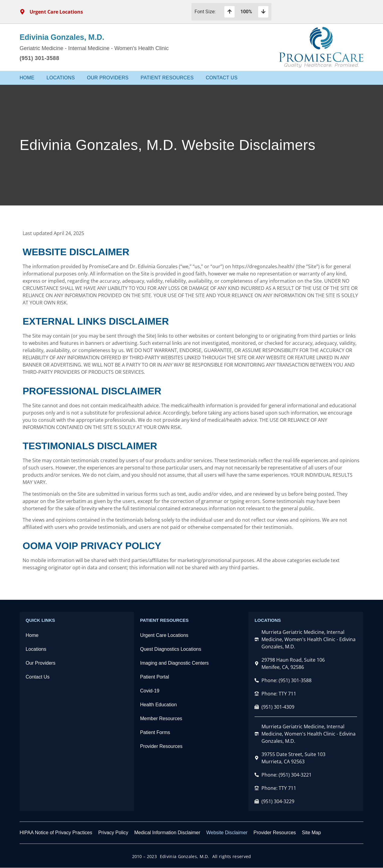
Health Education (158, 705)
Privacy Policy (113, 833)
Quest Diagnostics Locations (171, 649)
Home (27, 78)
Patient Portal (154, 677)
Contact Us (222, 78)
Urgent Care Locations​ (164, 635)
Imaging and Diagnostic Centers (174, 663)
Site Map (311, 833)
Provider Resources (161, 746)
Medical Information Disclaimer (167, 833)
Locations (61, 78)
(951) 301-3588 (40, 58)
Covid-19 (150, 691)
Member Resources (161, 719)
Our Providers (108, 78)
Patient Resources (167, 78)
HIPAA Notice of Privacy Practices (56, 833)
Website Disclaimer (227, 833)
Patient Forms (155, 732)
